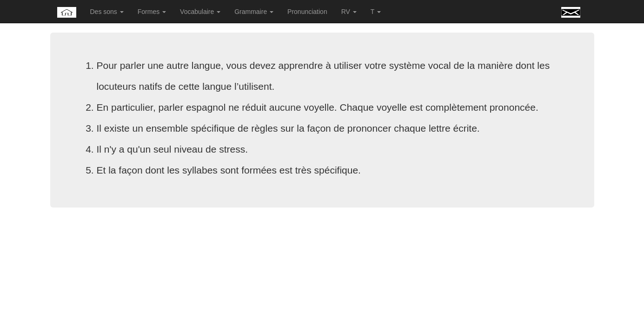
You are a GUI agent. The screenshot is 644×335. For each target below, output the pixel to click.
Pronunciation (307, 12)
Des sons (107, 12)
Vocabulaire (200, 12)
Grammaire (254, 12)
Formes (152, 12)
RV (349, 12)
